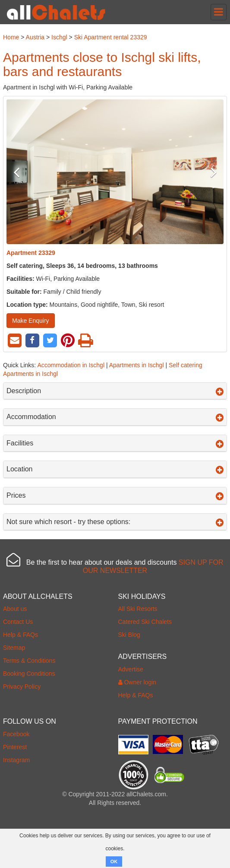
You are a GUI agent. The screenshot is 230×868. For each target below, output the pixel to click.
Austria (35, 37)
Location (115, 469)
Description (115, 391)
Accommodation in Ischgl (71, 365)
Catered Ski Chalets (145, 622)
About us (15, 609)
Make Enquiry (31, 321)
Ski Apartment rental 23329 (111, 37)
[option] (115, 172)
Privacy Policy (22, 687)
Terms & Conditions (29, 661)
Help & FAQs (20, 635)
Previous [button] (23, 172)
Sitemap (14, 648)
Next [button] (207, 172)
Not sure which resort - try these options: (115, 522)
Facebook (16, 734)
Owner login (137, 682)
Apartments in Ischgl (137, 365)
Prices (115, 496)
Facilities (115, 443)
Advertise (131, 669)
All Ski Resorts (138, 609)
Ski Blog (129, 635)
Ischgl (59, 37)
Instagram (16, 760)
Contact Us (18, 622)
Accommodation (115, 417)
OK (114, 862)
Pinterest (15, 747)
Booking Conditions (29, 674)
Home (11, 37)
